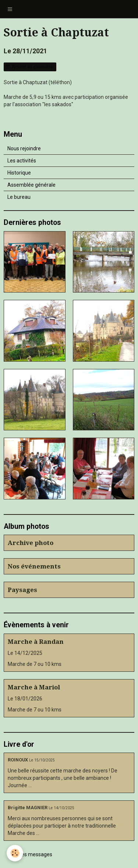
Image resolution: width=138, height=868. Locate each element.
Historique (19, 173)
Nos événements (34, 566)
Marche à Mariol (34, 687)
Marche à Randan (36, 642)
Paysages (22, 590)
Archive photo (31, 543)
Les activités (22, 161)
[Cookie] (15, 853)
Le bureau (19, 197)
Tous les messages (30, 854)
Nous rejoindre (24, 148)
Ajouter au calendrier (30, 67)
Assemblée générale (31, 185)
